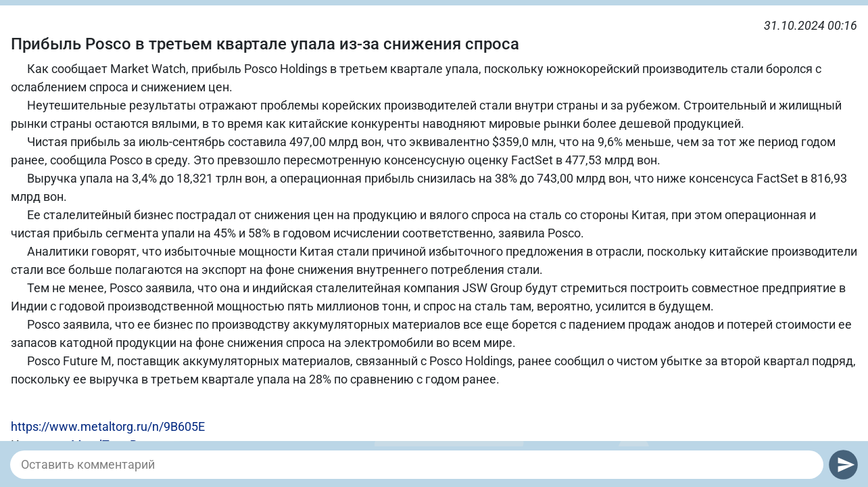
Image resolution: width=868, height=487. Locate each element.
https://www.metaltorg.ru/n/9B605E (108, 426)
